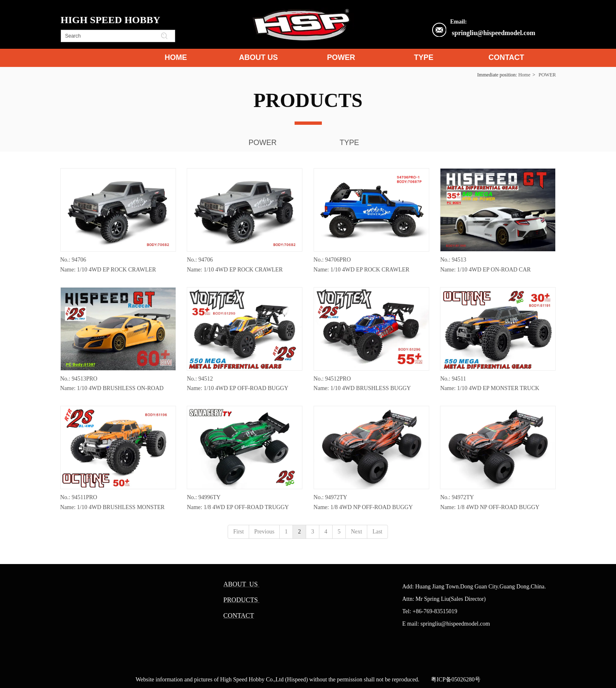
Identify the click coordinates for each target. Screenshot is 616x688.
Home (524, 75)
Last (377, 532)
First (238, 532)
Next (356, 532)
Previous (264, 532)
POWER (547, 75)
